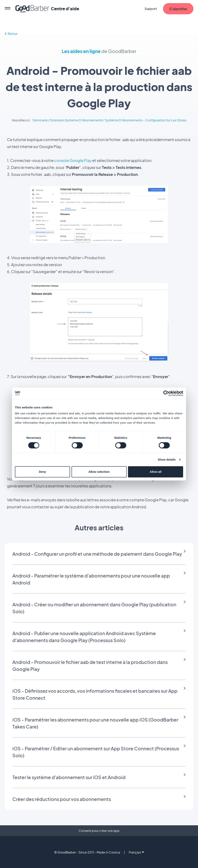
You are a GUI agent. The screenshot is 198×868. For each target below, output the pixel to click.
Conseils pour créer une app (99, 831)
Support (151, 9)
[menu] (8, 9)
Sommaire (40, 120)
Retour (11, 34)
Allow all (156, 472)
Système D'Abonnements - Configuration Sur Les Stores (146, 120)
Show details (167, 460)
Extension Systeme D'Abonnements (76, 120)
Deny (42, 472)
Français (136, 852)
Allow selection (99, 472)
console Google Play (73, 160)
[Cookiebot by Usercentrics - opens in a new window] (166, 393)
